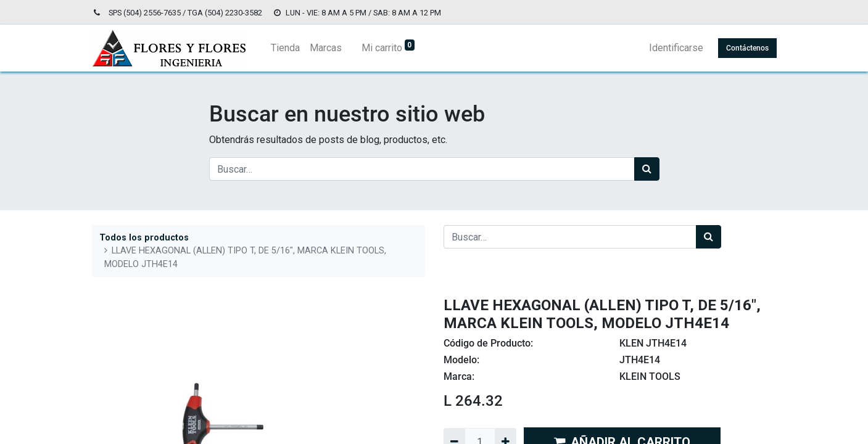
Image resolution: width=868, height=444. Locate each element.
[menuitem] (285, 48)
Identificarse (676, 48)
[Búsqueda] (647, 169)
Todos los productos (144, 238)
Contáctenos (747, 48)
